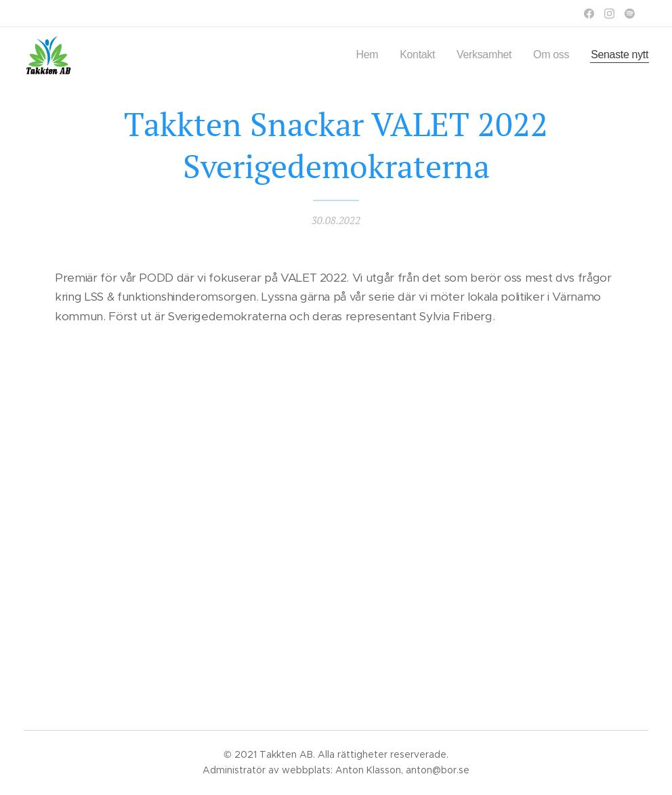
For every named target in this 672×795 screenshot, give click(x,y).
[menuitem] (355, 55)
